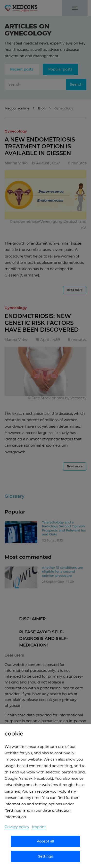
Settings (45, 856)
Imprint (39, 827)
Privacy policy (17, 827)
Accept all (45, 841)
